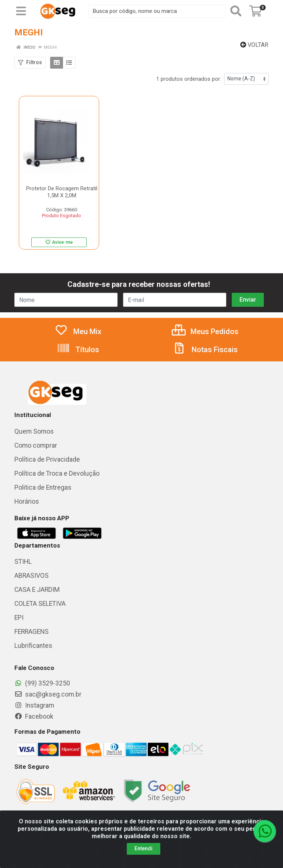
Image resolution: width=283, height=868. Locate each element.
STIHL (23, 562)
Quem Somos (34, 431)
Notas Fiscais (205, 350)
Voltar (254, 45)
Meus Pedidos (205, 331)
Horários (27, 501)
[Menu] (21, 11)
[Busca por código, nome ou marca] (157, 11)
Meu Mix (78, 331)
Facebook (34, 716)
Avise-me (59, 242)
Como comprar (36, 445)
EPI (19, 618)
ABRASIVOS (32, 576)
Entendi (144, 848)
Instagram (34, 705)
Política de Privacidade (47, 459)
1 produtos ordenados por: (189, 79)
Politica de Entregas (43, 487)
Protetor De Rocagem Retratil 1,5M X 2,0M (62, 192)
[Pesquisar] (236, 11)
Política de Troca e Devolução (57, 473)
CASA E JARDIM (37, 590)
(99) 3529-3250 (42, 683)
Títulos (78, 350)
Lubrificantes (33, 646)
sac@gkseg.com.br (48, 694)
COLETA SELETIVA (40, 604)
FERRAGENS (32, 632)
